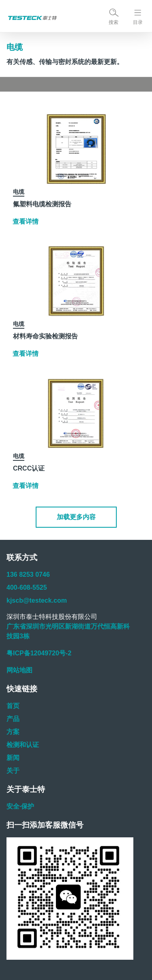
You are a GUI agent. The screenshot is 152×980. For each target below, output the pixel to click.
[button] (76, 517)
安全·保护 (20, 806)
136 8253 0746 (28, 575)
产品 (13, 719)
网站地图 (19, 670)
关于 (13, 771)
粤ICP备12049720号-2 (39, 653)
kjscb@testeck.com (37, 600)
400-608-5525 (27, 587)
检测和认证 (23, 745)
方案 (13, 732)
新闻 (13, 758)
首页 (13, 706)
